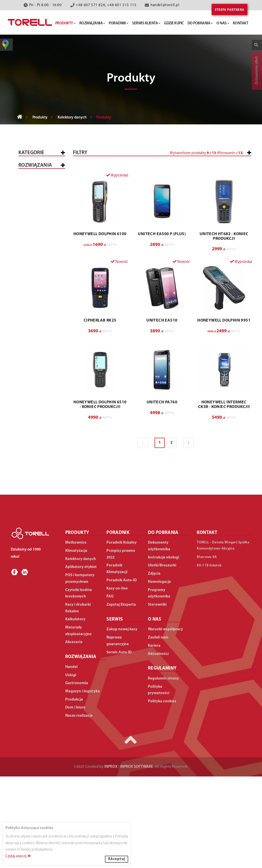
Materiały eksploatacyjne (37, 331)
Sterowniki (157, 696)
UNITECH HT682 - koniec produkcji (224, 328)
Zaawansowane (41, 248)
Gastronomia (36, 415)
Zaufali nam (158, 729)
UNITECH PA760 (162, 494)
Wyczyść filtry (235, 250)
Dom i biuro (34, 483)
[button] (224, 175)
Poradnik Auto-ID (122, 672)
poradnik (119, 23)
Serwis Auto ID (119, 744)
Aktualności (158, 745)
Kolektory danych (72, 118)
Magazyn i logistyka (32, 431)
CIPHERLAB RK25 (100, 412)
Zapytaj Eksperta (121, 696)
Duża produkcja (46, 470)
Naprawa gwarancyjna (118, 732)
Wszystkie (32, 168)
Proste (33, 241)
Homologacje (159, 674)
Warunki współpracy (165, 721)
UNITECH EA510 (162, 412)
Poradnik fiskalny (122, 634)
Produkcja (33, 446)
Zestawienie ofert (257, 71)
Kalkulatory (35, 316)
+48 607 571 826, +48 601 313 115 (106, 5)
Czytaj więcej (18, 856)
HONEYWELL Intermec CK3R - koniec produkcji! (224, 496)
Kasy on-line (117, 680)
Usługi (29, 401)
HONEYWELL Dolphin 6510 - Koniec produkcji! (100, 496)
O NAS (155, 711)
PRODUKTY (77, 624)
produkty (65, 23)
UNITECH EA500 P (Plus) (162, 326)
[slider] (135, 173)
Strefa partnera (230, 10)
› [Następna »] (189, 534)
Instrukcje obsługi (163, 649)
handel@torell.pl (165, 5)
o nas (223, 23)
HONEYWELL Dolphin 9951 (224, 412)
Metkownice (34, 199)
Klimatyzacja (35, 302)
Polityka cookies (162, 793)
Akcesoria (32, 347)
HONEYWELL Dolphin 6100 (100, 326)
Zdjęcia (154, 665)
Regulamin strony (163, 770)
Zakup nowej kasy (122, 721)
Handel (30, 388)
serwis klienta (146, 23)
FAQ (110, 688)
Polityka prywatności (159, 782)
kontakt (241, 23)
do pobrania (200, 23)
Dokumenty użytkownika (159, 638)
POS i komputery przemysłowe (38, 215)
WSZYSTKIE (32, 374)
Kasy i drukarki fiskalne (37, 184)
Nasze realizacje (79, 807)
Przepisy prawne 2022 (121, 646)
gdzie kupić (174, 23)
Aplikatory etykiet (41, 289)
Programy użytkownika (159, 685)
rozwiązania (92, 23)
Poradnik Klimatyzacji (117, 660)
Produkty (40, 118)
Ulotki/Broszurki (162, 657)
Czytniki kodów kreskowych (38, 273)
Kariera (154, 737)
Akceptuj (117, 859)
